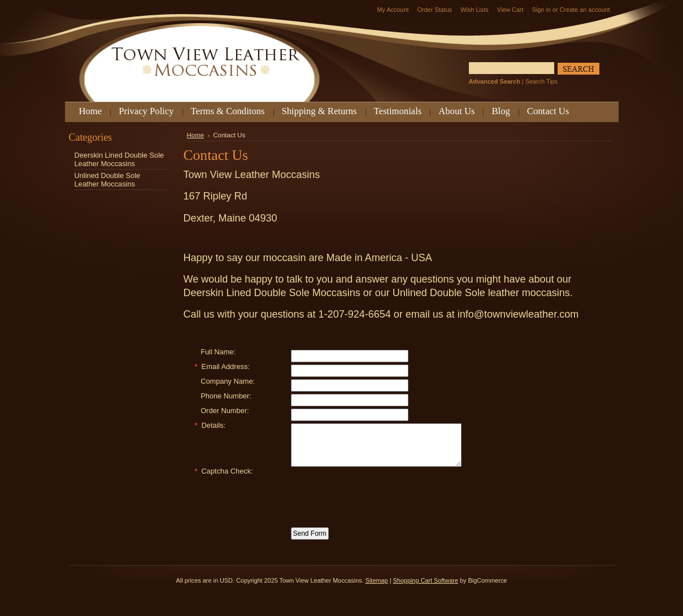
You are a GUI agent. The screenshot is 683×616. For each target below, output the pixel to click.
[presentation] (377, 500)
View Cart (510, 10)
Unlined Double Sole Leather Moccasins (108, 180)
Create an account (585, 10)
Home (196, 135)
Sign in (541, 10)
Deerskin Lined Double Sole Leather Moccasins (119, 159)
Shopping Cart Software (425, 589)
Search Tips (541, 81)
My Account (393, 10)
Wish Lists (475, 10)
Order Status (434, 10)
